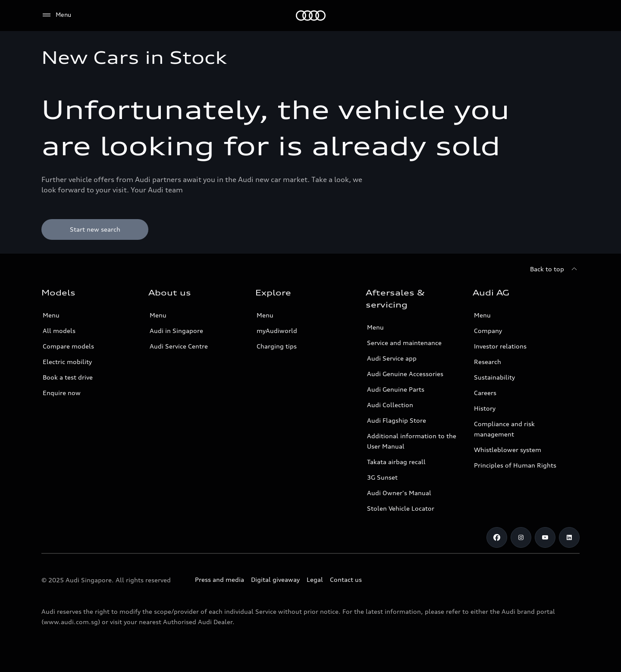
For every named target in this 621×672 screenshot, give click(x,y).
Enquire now (62, 393)
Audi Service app (392, 358)
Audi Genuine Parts (396, 389)
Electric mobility (67, 362)
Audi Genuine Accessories (405, 374)
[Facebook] (497, 537)
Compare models (68, 346)
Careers (485, 393)
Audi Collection (390, 405)
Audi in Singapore (176, 331)
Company (488, 331)
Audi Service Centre (179, 346)
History (485, 408)
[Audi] (311, 16)
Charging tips (277, 346)
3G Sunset (382, 477)
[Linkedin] (569, 537)
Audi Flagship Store (397, 420)
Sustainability (494, 377)
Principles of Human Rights (515, 465)
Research (488, 362)
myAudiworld (277, 331)
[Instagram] (521, 537)
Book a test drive (68, 377)
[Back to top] (555, 269)
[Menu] (56, 15)
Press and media (220, 579)
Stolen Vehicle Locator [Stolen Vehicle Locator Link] (401, 508)
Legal (315, 579)
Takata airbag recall (396, 462)
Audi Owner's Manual (399, 493)
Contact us (346, 579)
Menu (51, 315)
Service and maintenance (404, 343)
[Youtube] (545, 537)
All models (59, 331)
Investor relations (500, 346)
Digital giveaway (275, 579)
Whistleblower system (508, 450)
